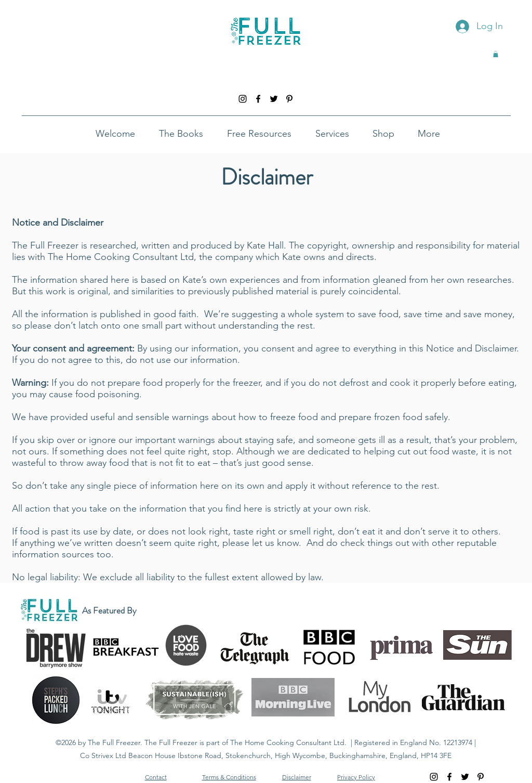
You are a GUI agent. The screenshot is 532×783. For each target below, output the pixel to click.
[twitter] (274, 99)
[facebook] (258, 99)
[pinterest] (289, 99)
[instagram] (243, 99)
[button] (496, 54)
